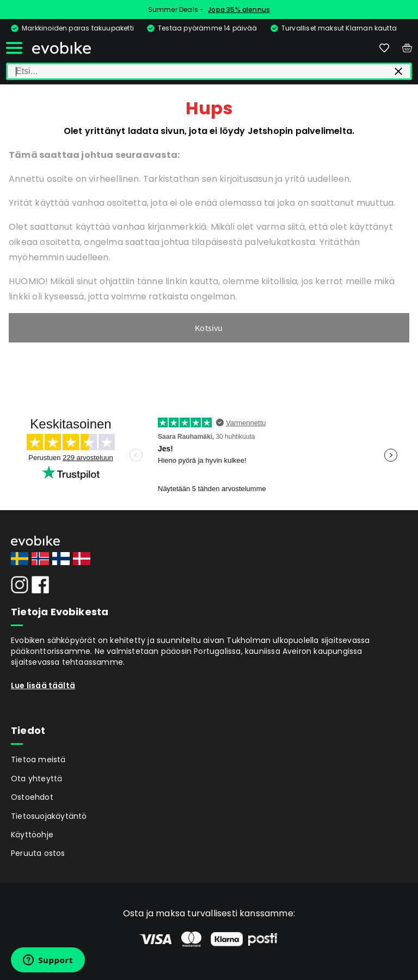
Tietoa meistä (38, 759)
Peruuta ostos (38, 853)
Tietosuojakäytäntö (49, 816)
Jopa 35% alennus (239, 10)
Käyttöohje (32, 835)
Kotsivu (209, 328)
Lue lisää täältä (43, 685)
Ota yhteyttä (36, 779)
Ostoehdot (32, 797)
